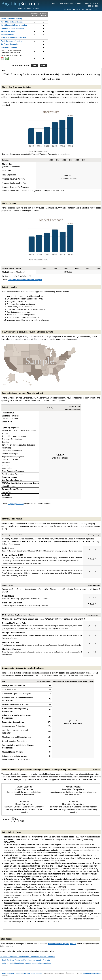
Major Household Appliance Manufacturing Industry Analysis (26, 963)
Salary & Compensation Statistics (13, 38)
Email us (88, 3)
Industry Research (71, 9)
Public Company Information (11, 41)
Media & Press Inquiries (33, 973)
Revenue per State (8, 31)
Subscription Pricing (66, 3)
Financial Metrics (7, 35)
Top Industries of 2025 (89, 9)
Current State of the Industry (11, 19)
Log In (53, 3)
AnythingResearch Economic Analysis (25, 280)
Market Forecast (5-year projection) (14, 25)
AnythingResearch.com (92, 973)
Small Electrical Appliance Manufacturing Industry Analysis (26, 960)
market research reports (58, 944)
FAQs (79, 3)
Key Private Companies (9, 44)
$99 (35, 65)
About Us (19, 973)
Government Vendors (9, 47)
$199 (43, 65)
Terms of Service (8, 973)
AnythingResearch (16, 504)
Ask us (73, 944)
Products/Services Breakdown (12, 28)
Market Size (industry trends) (12, 22)
